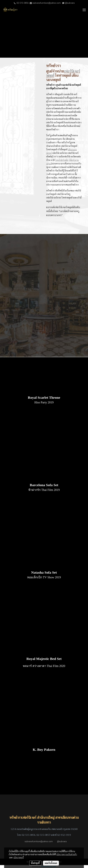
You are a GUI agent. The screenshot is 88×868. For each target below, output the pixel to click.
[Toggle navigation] (84, 10)
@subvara (70, 3)
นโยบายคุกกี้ (19, 857)
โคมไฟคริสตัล (62, 160)
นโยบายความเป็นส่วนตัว (67, 854)
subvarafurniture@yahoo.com (47, 3)
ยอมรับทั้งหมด (51, 863)
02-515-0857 (43, 835)
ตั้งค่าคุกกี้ (35, 863)
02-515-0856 (23, 3)
